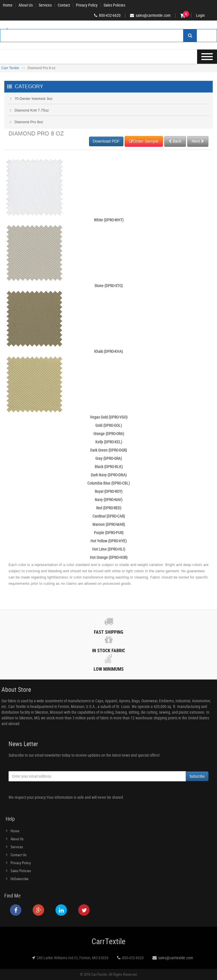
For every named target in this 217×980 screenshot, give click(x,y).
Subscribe (197, 776)
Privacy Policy (87, 5)
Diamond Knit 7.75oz (32, 110)
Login (200, 15)
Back (175, 141)
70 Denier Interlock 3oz (34, 99)
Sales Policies (114, 5)
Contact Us (18, 855)
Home (8, 5)
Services (45, 5)
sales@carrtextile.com (176, 958)
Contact (64, 5)
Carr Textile (10, 68)
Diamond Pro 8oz (29, 122)
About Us (26, 5)
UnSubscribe (19, 879)
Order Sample (144, 141)
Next (198, 141)
